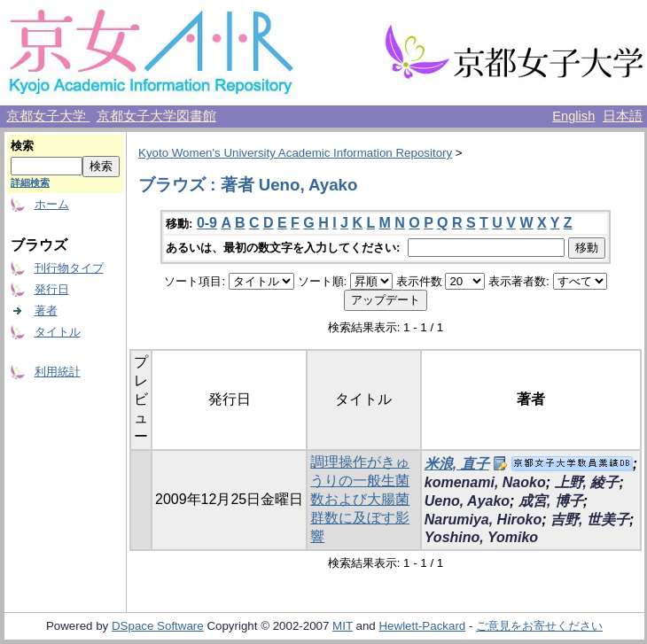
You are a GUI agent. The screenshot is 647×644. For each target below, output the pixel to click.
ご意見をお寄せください (539, 626)
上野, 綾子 (587, 482)
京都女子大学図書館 (156, 116)
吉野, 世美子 (590, 520)
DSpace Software (158, 626)
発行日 (52, 289)
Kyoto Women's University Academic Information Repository (295, 153)
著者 (46, 310)
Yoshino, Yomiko (481, 537)
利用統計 (58, 372)
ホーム (52, 204)
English (573, 116)
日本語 (623, 116)
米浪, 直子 (457, 464)
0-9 (207, 223)
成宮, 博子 (551, 501)
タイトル (58, 332)
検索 (22, 146)
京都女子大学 (48, 116)
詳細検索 (30, 182)
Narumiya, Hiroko (483, 520)
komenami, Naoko (485, 482)
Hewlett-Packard (422, 626)
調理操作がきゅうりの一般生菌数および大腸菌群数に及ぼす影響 (360, 499)
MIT (343, 626)
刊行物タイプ (69, 268)
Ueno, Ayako (467, 501)
